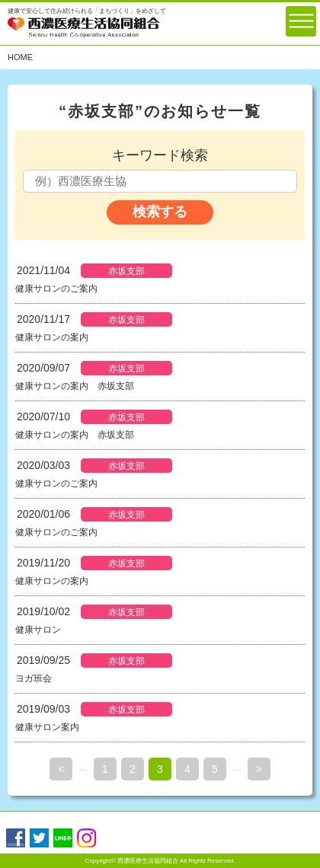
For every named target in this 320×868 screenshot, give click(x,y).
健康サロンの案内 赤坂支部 (75, 386)
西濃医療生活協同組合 (148, 861)
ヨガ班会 (34, 678)
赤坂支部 (126, 271)
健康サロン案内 (47, 727)
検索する (160, 212)
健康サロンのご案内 (56, 289)
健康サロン (38, 630)
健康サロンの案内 (52, 337)
